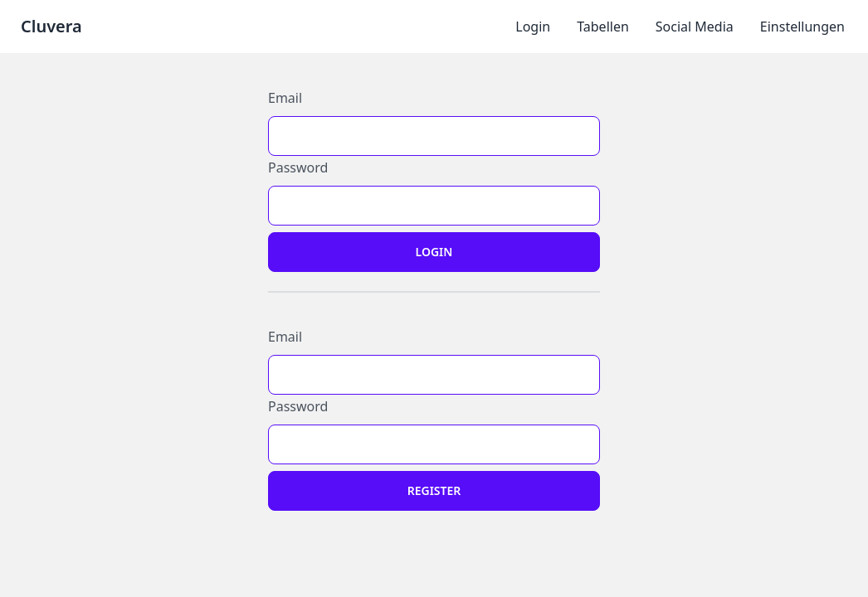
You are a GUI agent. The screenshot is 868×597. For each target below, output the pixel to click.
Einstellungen (802, 27)
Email (285, 98)
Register (434, 490)
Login (533, 27)
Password (298, 167)
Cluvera (51, 26)
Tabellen (603, 27)
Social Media (695, 27)
